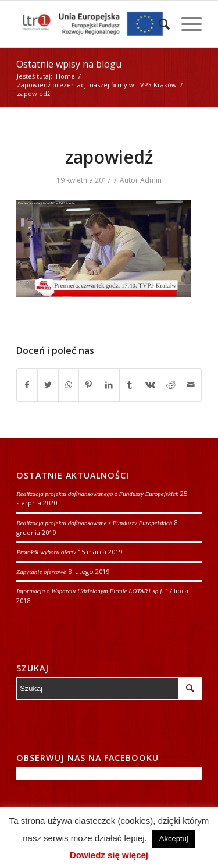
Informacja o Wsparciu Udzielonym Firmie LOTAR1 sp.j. (90, 591)
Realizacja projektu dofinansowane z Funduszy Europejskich (94, 523)
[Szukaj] (158, 24)
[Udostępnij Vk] (150, 385)
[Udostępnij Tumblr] (130, 385)
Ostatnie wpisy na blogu (69, 64)
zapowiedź (109, 157)
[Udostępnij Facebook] (27, 385)
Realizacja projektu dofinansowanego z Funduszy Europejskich (97, 494)
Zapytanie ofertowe (41, 572)
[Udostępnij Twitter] (48, 385)
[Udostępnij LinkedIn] (109, 385)
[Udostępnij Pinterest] (89, 385)
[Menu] (186, 24)
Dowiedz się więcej (109, 855)
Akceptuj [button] (174, 839)
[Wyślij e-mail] (191, 385)
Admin (151, 180)
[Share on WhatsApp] (69, 385)
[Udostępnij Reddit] (170, 385)
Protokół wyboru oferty (46, 552)
